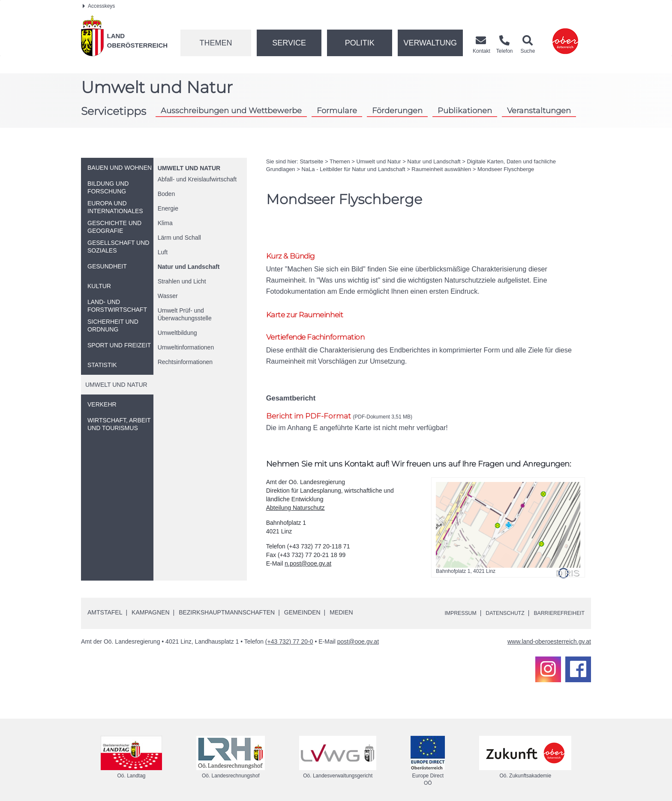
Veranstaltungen (539, 110)
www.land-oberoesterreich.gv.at (549, 634)
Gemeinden (302, 605)
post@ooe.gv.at (358, 634)
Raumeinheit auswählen (441, 169)
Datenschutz (495, 605)
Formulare (337, 110)
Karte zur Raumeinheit (310, 305)
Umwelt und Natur (189, 168)
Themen (216, 43)
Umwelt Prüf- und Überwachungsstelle (185, 314)
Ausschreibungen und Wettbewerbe (231, 110)
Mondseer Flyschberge (506, 169)
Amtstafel (105, 605)
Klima (165, 223)
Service (289, 43)
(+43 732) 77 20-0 (289, 634)
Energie (168, 208)
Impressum (445, 605)
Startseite (311, 161)
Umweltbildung (177, 333)
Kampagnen (150, 605)
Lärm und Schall (179, 238)
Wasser (168, 296)
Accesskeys (99, 6)
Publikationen (465, 110)
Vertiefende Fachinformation (322, 328)
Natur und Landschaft (189, 267)
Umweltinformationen (186, 347)
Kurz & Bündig (294, 256)
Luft (163, 252)
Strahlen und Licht (182, 281)
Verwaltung (430, 43)
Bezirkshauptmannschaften (227, 605)
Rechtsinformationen (185, 362)
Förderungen (397, 110)
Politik (360, 43)
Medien (341, 605)
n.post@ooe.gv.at (308, 556)
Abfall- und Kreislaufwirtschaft (197, 179)
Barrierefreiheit (556, 605)
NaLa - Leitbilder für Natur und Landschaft (353, 169)
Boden (166, 194)
